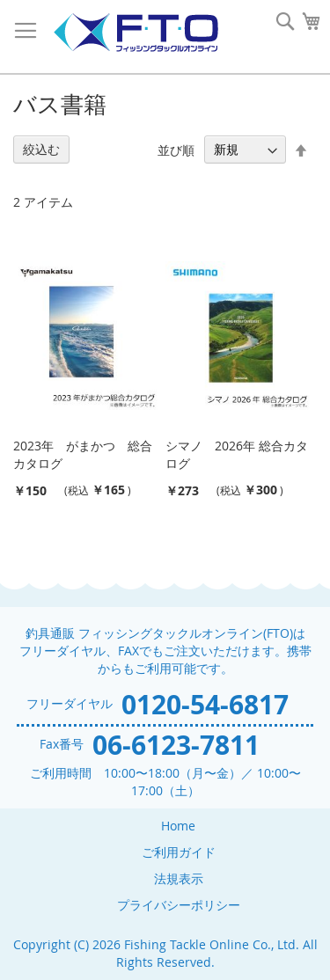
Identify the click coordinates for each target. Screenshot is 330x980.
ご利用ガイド (179, 852)
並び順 (176, 149)
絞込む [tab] (41, 149)
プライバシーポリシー (179, 905)
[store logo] (136, 33)
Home (178, 826)
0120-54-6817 (205, 704)
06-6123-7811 (176, 745)
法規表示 (179, 878)
